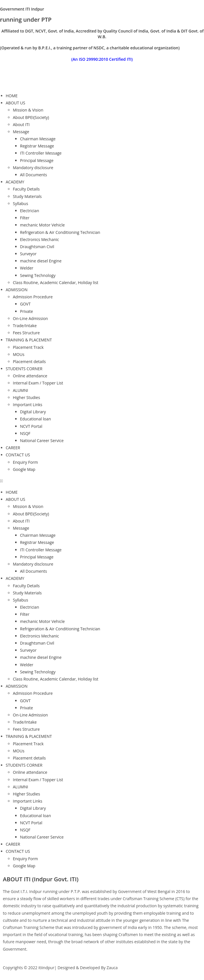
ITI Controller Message (41, 153)
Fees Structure (26, 333)
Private (26, 311)
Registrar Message (37, 146)
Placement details (29, 362)
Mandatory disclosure (33, 168)
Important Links (28, 405)
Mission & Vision (28, 110)
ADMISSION (17, 290)
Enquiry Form (25, 462)
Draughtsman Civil (37, 247)
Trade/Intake (25, 326)
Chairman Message (38, 139)
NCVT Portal (31, 426)
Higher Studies (26, 397)
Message (21, 132)
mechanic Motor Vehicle (42, 225)
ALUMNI (20, 390)
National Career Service (42, 441)
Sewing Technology (38, 275)
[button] (102, 481)
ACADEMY (15, 182)
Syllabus (20, 204)
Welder (27, 268)
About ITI (21, 124)
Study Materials (27, 196)
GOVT (25, 304)
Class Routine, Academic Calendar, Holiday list (56, 283)
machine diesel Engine (41, 261)
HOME (12, 96)
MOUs (19, 354)
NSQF (25, 433)
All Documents (34, 175)
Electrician (30, 211)
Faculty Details (26, 189)
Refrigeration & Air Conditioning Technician (60, 232)
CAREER (13, 448)
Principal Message (37, 160)
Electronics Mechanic (40, 239)
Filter (25, 218)
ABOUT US (15, 103)
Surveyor (28, 254)
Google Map (24, 469)
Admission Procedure (33, 297)
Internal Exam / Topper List (38, 383)
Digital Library (33, 412)
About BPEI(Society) (31, 117)
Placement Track (28, 347)
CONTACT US (18, 455)
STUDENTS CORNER (24, 369)
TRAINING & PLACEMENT (29, 340)
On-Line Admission (30, 318)
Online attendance (30, 376)
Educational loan (35, 419)
